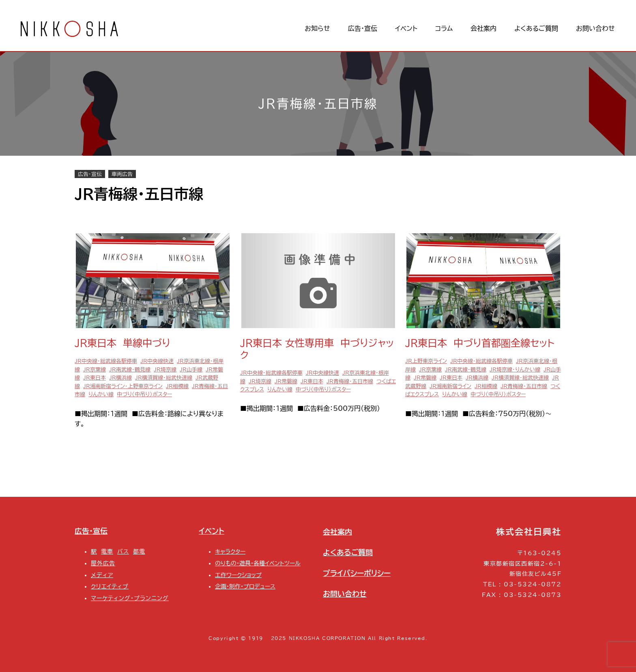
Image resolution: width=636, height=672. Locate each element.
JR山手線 (191, 370)
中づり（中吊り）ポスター (144, 394)
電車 (107, 551)
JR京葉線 (95, 370)
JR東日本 (95, 378)
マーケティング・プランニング (130, 598)
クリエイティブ (110, 586)
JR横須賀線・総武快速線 (164, 378)
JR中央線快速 (157, 361)
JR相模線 (177, 386)
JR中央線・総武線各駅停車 (106, 361)
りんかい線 (101, 394)
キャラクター (230, 551)
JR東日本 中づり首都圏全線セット (480, 343)
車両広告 (122, 174)
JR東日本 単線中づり (122, 343)
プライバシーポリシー (357, 573)
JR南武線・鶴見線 (130, 370)
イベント (212, 531)
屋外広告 (103, 563)
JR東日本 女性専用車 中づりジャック (317, 349)
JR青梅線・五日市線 (350, 381)
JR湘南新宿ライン (450, 386)
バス (123, 551)
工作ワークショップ (238, 575)
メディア (102, 575)
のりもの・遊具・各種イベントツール (258, 563)
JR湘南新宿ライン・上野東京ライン (123, 386)
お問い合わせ (345, 594)
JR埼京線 (165, 370)
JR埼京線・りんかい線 (515, 370)
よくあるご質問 (348, 552)
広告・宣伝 (90, 174)
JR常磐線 (286, 381)
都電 (139, 551)
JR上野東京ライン (426, 361)
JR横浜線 (120, 378)
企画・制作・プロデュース (245, 586)
